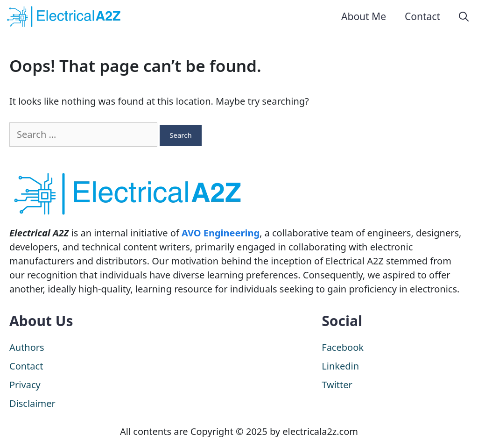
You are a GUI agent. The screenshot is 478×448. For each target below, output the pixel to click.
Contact (422, 16)
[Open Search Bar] (464, 16)
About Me (364, 16)
